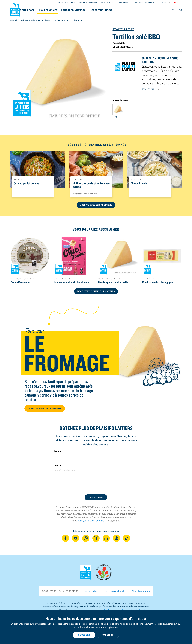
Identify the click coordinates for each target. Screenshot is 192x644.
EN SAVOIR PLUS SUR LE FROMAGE (45, 408)
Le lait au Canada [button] (39, 10)
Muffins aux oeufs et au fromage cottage (91, 185)
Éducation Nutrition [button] (96, 10)
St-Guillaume (123, 29)
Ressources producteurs (88, 2)
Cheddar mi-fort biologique (157, 282)
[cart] (173, 10)
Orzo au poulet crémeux (27, 183)
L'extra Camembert (21, 282)
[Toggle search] (181, 10)
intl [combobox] (178, 2)
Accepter (84, 635)
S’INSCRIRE (150, 89)
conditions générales (108, 627)
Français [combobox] (165, 2)
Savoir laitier (91, 591)
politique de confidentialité (91, 520)
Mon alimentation (141, 591)
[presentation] (96, 484)
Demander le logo (107, 2)
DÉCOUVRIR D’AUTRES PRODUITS (96, 291)
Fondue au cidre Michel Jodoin (71, 282)
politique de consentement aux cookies (146, 624)
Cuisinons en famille (115, 591)
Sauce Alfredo (139, 183)
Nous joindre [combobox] (123, 2)
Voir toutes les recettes (96, 205)
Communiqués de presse (145, 2)
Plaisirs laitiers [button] (66, 10)
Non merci (108, 635)
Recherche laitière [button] (127, 10)
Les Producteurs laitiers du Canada (15, 9)
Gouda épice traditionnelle (113, 282)
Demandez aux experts (67, 2)
